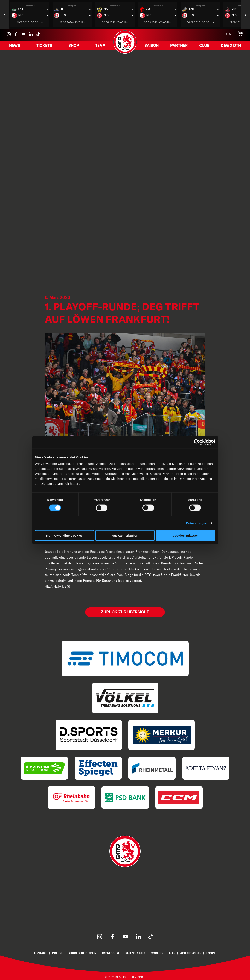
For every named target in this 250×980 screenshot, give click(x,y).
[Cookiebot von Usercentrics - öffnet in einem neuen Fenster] (197, 442)
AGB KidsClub (196, 953)
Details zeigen (197, 523)
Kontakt (33, 953)
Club (206, 48)
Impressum (110, 953)
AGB (176, 953)
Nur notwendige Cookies (64, 536)
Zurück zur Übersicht (125, 612)
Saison (154, 48)
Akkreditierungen (79, 953)
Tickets (45, 48)
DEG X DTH (232, 48)
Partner (181, 48)
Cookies (160, 953)
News (17, 48)
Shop (73, 48)
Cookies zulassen (186, 536)
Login (218, 953)
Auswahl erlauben (125, 536)
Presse (52, 953)
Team (98, 48)
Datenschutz (136, 953)
